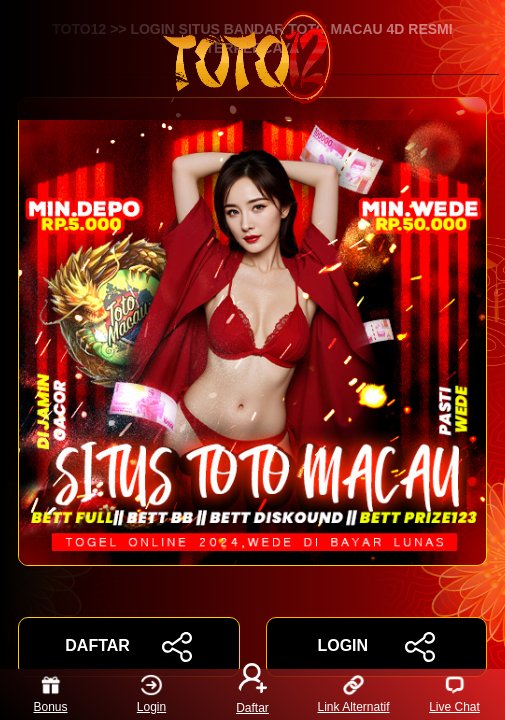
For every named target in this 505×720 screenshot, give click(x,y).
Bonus (50, 694)
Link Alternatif (353, 694)
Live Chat (454, 694)
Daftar (253, 694)
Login (151, 694)
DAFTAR (128, 647)
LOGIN (376, 647)
